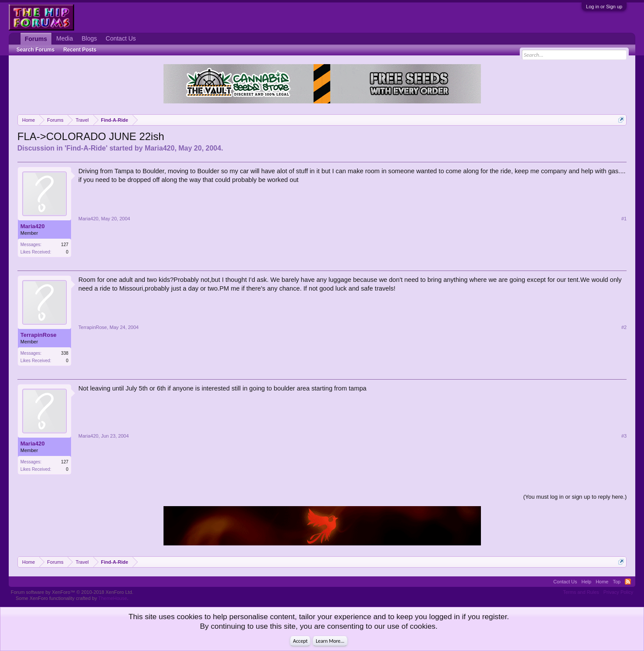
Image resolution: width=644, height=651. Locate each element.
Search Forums (36, 50)
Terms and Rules (581, 592)
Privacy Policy (618, 592)
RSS (628, 582)
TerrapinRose (39, 335)
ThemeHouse (112, 598)
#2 (624, 327)
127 (65, 245)
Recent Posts (80, 50)
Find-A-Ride (86, 148)
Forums (36, 39)
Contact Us (121, 38)
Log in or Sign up (604, 7)
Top (617, 582)
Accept (300, 641)
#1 (624, 219)
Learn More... (330, 641)
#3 (624, 436)
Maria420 (160, 148)
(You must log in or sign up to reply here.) (575, 497)
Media (65, 38)
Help (587, 582)
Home (602, 582)
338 (65, 353)
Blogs (89, 38)
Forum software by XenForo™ (72, 592)
